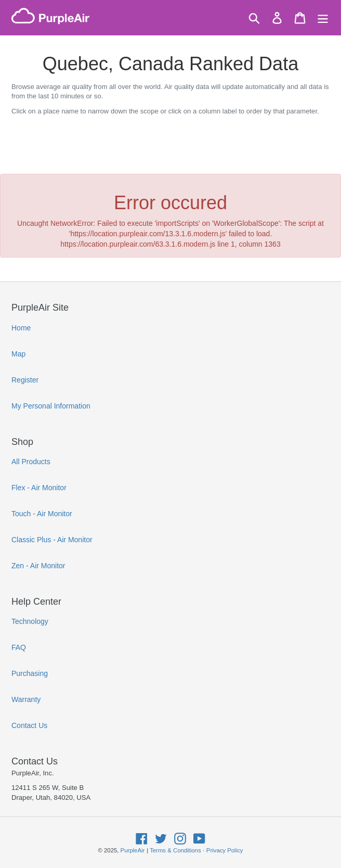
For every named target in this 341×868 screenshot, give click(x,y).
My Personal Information (51, 406)
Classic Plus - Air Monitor (52, 540)
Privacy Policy (225, 850)
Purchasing (30, 673)
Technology (30, 621)
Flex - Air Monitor (39, 488)
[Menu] (323, 18)
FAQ (19, 647)
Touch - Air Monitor (42, 514)
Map (18, 354)
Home (21, 328)
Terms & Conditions (175, 850)
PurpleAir (133, 850)
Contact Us (29, 725)
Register (25, 380)
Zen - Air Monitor (38, 566)
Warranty (26, 699)
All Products (31, 462)
